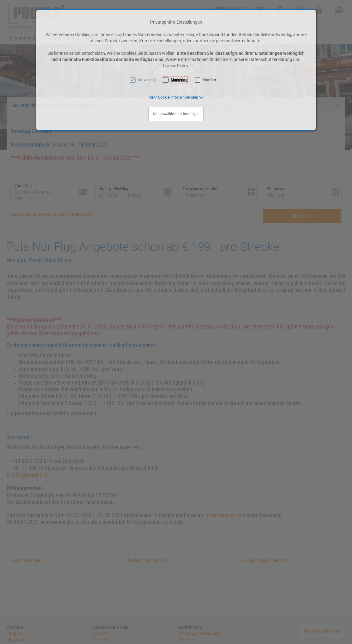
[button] (176, 97)
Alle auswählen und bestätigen (176, 114)
